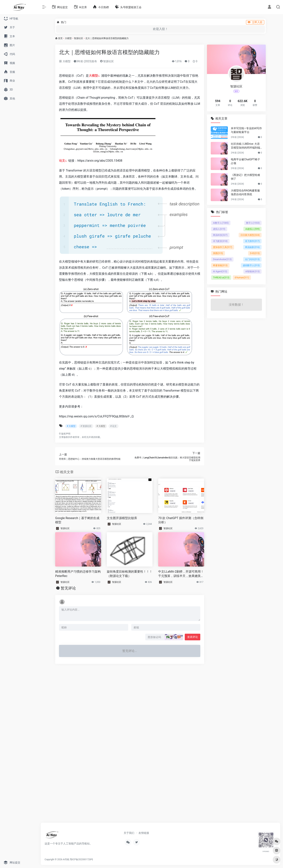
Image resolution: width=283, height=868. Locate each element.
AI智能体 (252, 271)
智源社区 (79, 38)
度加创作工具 (223, 247)
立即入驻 (255, 22)
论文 (62, 161)
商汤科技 (220, 235)
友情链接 (144, 833)
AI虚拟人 (252, 229)
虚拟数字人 (251, 265)
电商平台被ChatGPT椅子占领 (245, 161)
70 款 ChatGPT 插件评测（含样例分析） (181, 520)
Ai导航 (66, 859)
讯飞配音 (220, 241)
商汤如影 (252, 247)
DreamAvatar (222, 259)
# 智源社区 (86, 426)
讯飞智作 (252, 241)
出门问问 (252, 259)
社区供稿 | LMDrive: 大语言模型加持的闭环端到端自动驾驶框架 (245, 146)
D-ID (255, 253)
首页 (60, 38)
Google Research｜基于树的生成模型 (77, 520)
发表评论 (193, 637)
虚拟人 (219, 229)
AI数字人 (221, 223)
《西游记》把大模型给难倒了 (245, 177)
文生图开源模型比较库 (122, 518)
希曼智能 (220, 265)
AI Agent (220, 271)
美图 (218, 253)
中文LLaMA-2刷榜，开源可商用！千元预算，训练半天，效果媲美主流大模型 (181, 574)
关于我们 (129, 833)
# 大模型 (71, 426)
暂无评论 (68, 588)
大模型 (68, 38)
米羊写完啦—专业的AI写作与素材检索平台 (246, 130)
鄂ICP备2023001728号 (82, 859)
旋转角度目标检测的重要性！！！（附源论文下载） (130, 574)
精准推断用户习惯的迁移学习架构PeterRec (78, 574)
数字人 (253, 223)
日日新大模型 (250, 235)
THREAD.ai (221, 278)
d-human (242, 278)
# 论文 (113, 426)
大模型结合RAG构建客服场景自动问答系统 (245, 192)
